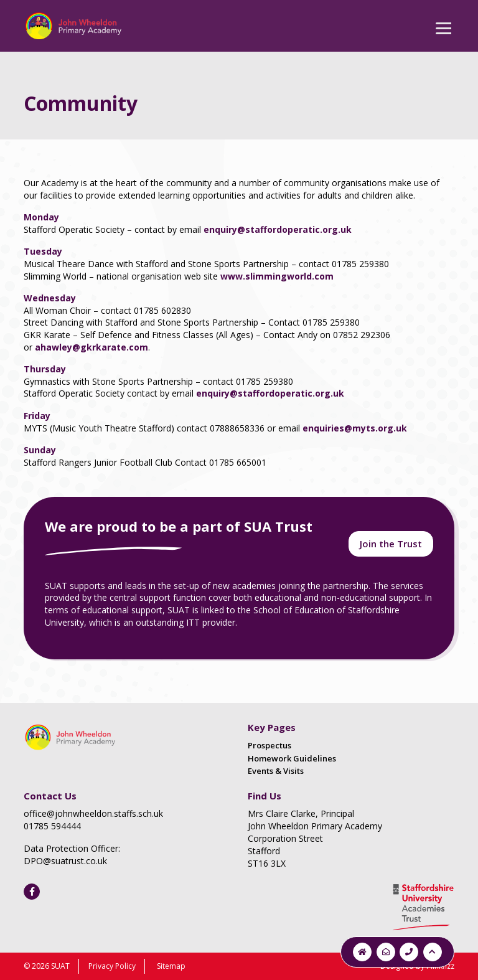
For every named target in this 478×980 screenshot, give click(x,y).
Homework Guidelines (292, 758)
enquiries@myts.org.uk (355, 428)
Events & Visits (276, 771)
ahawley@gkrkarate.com (91, 347)
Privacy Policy (112, 966)
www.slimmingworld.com (277, 276)
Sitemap (171, 966)
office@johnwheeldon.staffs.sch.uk (93, 813)
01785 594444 (52, 826)
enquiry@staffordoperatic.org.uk (278, 229)
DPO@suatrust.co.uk (65, 861)
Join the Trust (391, 544)
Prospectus (269, 745)
